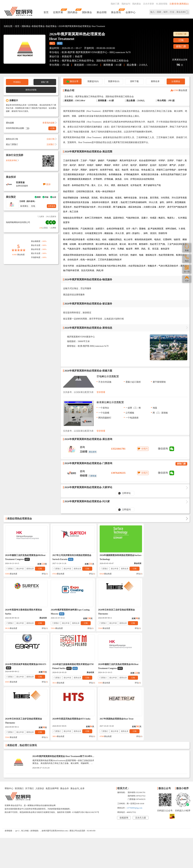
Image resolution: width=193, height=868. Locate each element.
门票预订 (10, 569)
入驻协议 (40, 734)
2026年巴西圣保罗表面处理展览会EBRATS (119, 612)
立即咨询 (51, 206)
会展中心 (131, 12)
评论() (44, 574)
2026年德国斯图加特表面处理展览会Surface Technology (120, 557)
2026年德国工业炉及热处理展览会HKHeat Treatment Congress (25, 558)
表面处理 (67, 56)
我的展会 (137, 4)
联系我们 (19, 734)
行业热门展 (181, 34)
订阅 (181, 40)
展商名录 (155, 81)
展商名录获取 (31, 90)
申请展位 (17, 82)
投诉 (48, 184)
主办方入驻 (141, 763)
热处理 (79, 56)
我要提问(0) (93, 81)
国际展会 (87, 12)
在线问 (144, 449)
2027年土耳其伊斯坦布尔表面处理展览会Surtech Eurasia (71, 558)
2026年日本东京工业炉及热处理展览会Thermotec (70, 612)
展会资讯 (116, 12)
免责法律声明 (52, 734)
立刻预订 (51, 144)
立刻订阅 (51, 139)
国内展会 (73, 12)
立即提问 (126, 510)
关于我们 (29, 734)
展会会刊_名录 (77, 734)
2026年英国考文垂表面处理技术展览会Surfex (164, 557)
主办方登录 (149, 4)
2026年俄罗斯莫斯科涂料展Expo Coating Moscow (24, 612)
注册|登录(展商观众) (179, 4)
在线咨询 (124, 763)
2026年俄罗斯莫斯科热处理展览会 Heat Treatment (82, 26)
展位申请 (20, 569)
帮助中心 (9, 734)
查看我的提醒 (49, 123)
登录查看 (101, 392)
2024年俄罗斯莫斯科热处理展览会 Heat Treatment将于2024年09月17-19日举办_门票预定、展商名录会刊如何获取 (63, 703)
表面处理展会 (38, 26)
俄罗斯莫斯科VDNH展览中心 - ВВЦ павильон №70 (103, 52)
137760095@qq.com (134, 753)
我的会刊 (126, 4)
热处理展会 (51, 26)
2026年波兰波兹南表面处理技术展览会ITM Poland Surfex (166, 612)
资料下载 (134, 81)
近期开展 (58, 12)
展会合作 (64, 734)
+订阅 (52, 128)
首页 (46, 12)
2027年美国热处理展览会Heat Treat (162, 664)
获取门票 (181, 46)
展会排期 (102, 12)
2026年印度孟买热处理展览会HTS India (118, 664)
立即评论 (126, 493)
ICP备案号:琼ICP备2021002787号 (86, 758)
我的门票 (115, 4)
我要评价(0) (114, 81)
